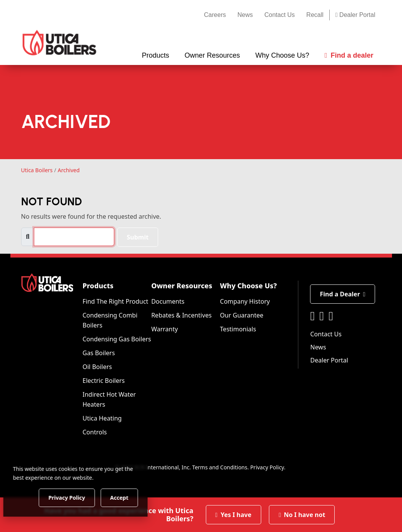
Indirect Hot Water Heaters (109, 399)
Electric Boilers (103, 381)
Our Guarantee (242, 315)
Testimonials (238, 329)
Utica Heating (102, 418)
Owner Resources (182, 286)
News (245, 15)
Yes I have (234, 515)
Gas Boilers (98, 353)
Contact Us (279, 15)
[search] (74, 237)
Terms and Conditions (220, 467)
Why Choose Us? (249, 286)
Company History (245, 301)
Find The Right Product (115, 301)
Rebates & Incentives (181, 315)
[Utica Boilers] (59, 43)
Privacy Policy (267, 467)
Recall (315, 15)
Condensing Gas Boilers (117, 339)
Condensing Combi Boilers (110, 320)
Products (98, 286)
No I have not (302, 515)
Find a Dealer (342, 294)
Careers (215, 15)
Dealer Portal (355, 15)
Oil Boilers (97, 367)
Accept (131, 497)
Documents (168, 301)
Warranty (164, 329)
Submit (138, 237)
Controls (94, 432)
